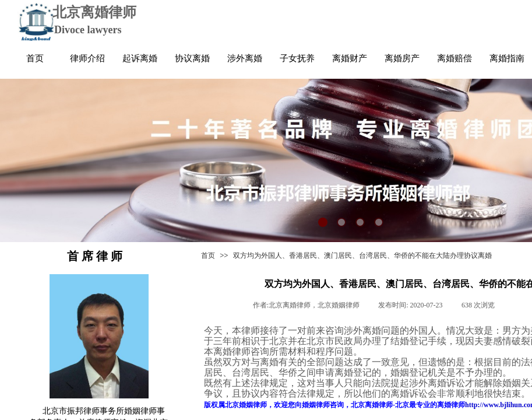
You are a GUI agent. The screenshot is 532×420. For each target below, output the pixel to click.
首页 (208, 256)
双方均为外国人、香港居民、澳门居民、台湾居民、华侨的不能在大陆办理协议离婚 (362, 256)
